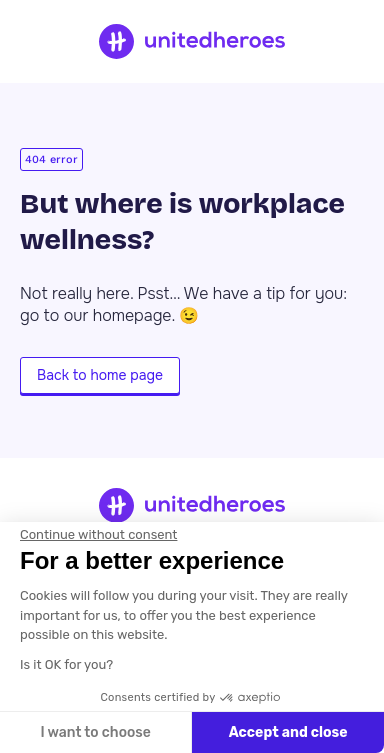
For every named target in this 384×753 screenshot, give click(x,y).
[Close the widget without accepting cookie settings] (98, 535)
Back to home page (100, 375)
